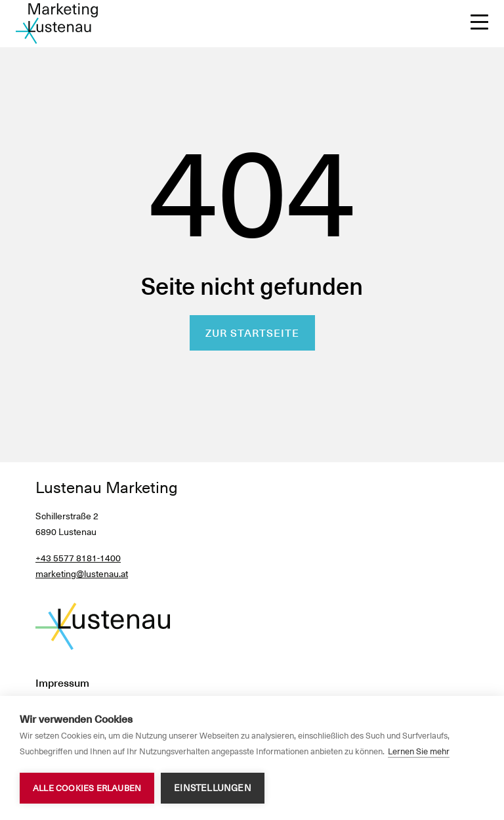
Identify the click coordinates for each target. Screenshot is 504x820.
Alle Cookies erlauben (87, 788)
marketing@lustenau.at (82, 574)
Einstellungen (213, 788)
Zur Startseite (252, 333)
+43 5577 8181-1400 (78, 558)
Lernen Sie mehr (419, 751)
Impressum (62, 683)
